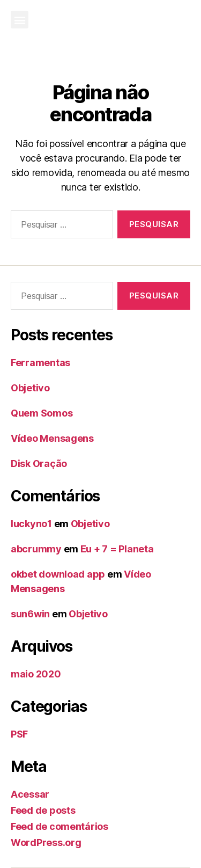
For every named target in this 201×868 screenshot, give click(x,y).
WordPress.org (46, 843)
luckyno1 (31, 524)
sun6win (30, 614)
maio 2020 (36, 674)
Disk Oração (39, 464)
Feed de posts (43, 810)
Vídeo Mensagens (52, 438)
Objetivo (30, 388)
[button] (20, 20)
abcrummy (36, 549)
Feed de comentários (59, 826)
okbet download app (58, 574)
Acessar (30, 794)
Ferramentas (40, 363)
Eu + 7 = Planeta (117, 549)
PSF (19, 734)
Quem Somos (42, 413)
